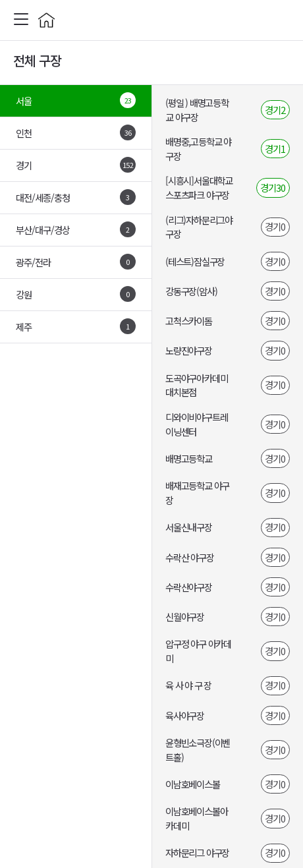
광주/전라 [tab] (76, 262)
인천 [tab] (76, 132)
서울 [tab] (76, 100)
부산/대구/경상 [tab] (76, 229)
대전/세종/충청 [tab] (76, 197)
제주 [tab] (76, 326)
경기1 (275, 149)
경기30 (273, 188)
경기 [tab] (76, 165)
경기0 (275, 226)
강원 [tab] (76, 294)
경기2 (275, 110)
